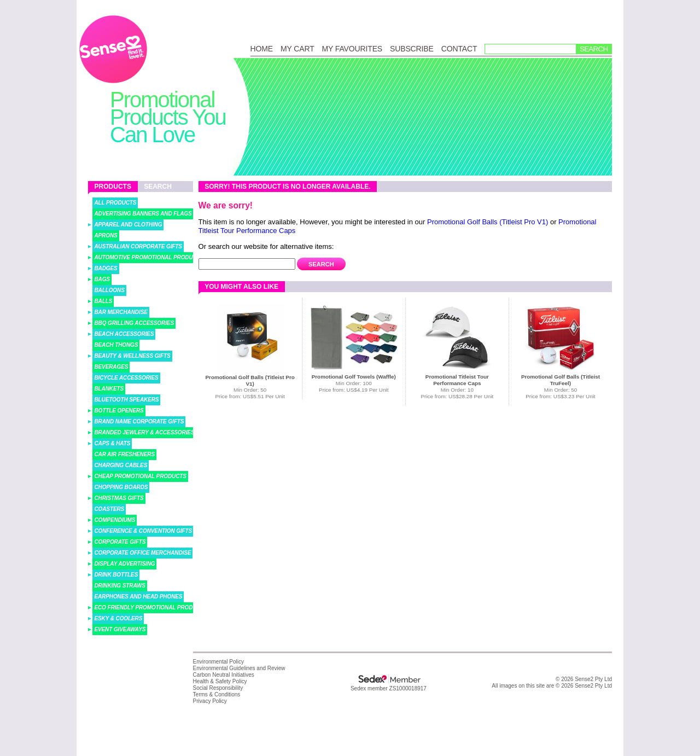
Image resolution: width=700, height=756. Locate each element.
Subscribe (412, 49)
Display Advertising (124, 564)
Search (594, 49)
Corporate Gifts (120, 542)
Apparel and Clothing (128, 225)
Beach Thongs (116, 345)
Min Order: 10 (457, 390)
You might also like (241, 287)
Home (262, 49)
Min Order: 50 (250, 390)
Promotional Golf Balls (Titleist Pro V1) (488, 222)
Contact (459, 49)
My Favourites (352, 49)
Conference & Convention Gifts (143, 531)
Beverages (111, 367)
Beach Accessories (124, 334)
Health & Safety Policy (220, 681)
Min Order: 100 (354, 383)
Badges (106, 268)
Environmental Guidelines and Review (239, 668)
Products (113, 187)
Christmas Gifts (119, 498)
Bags (102, 279)
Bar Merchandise (121, 312)
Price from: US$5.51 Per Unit (250, 396)
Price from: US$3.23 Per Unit (560, 396)
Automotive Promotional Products (149, 257)
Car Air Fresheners (124, 454)
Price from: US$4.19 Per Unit (354, 390)
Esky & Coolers (118, 618)
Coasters (109, 509)
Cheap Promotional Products (140, 476)
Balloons (109, 290)
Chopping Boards (121, 487)
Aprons (106, 235)
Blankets (109, 389)
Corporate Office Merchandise (142, 553)
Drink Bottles (116, 575)
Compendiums (115, 520)
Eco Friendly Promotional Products (151, 607)
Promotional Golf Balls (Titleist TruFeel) (561, 380)
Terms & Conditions (217, 694)
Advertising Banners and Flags (143, 214)
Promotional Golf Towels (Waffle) (354, 377)
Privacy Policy (210, 701)
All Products (115, 203)
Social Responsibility (218, 688)
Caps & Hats (112, 443)
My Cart (297, 49)
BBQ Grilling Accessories (134, 323)
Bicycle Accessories (126, 378)
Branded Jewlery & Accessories (144, 432)
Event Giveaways (120, 629)
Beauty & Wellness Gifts (132, 356)
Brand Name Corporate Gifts (139, 421)
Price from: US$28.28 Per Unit (457, 396)
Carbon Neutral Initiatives (224, 675)
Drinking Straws (120, 586)
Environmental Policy (218, 662)
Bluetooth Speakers (126, 400)
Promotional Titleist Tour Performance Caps (457, 380)
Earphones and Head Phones (138, 597)
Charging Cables (121, 465)
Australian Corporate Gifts (138, 246)
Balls (103, 301)
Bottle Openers (119, 411)
